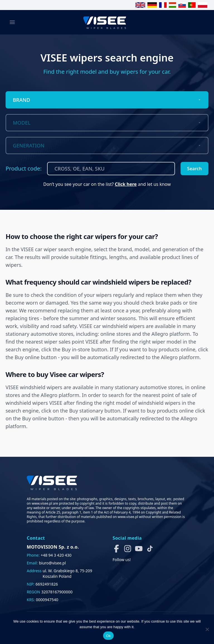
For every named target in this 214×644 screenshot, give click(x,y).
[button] (116, 549)
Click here (126, 184)
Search (194, 169)
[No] (207, 629)
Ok (108, 636)
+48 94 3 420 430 (56, 555)
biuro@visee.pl (53, 563)
